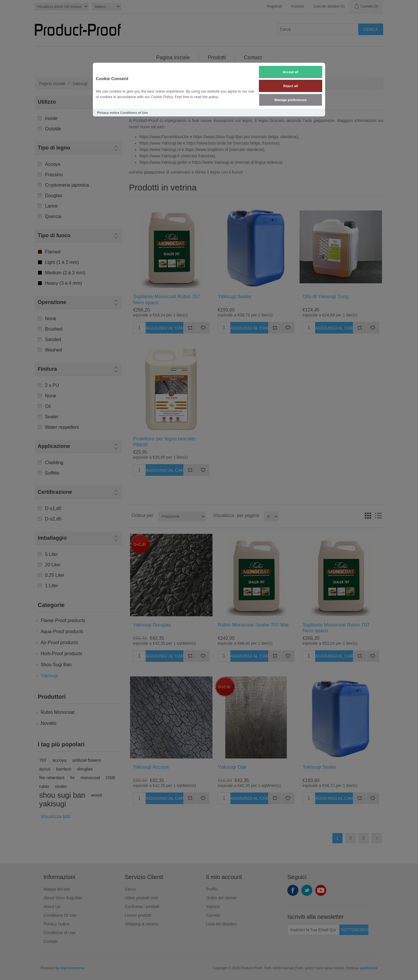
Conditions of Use (134, 113)
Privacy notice (108, 113)
